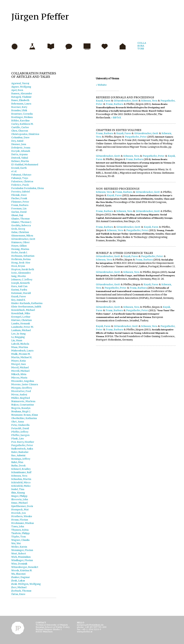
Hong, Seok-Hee (21, 263)
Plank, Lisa (17, 439)
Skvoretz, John (20, 499)
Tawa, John (18, 526)
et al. (14, 171)
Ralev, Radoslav (20, 452)
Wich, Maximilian (21, 557)
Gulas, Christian (20, 232)
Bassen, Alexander (22, 93)
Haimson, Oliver (20, 242)
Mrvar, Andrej (19, 395)
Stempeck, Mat (20, 510)
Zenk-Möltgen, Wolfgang (26, 584)
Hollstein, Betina (21, 259)
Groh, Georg (18, 229)
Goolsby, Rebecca (21, 225)
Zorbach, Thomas (21, 591)
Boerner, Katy (19, 107)
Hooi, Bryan (18, 266)
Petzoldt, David (20, 428)
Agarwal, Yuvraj (20, 83)
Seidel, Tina (18, 489)
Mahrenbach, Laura (22, 351)
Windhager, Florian (22, 560)
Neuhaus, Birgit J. (21, 411)
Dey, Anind (17, 141)
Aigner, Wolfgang (21, 87)
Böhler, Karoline (20, 121)
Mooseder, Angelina (23, 381)
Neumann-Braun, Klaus (25, 415)
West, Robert (19, 554)
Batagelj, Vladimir (21, 97)
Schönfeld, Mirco (21, 482)
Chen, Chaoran (20, 131)
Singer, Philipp (19, 496)
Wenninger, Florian (22, 550)
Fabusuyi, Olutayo (21, 175)
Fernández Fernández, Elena (28, 188)
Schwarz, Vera (19, 476)
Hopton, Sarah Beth (23, 269)
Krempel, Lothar (21, 317)
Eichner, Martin (20, 161)
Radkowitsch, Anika (22, 449)
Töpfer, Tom (18, 537)
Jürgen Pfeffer (40, 16)
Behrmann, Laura (21, 104)
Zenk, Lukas (18, 581)
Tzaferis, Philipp (20, 533)
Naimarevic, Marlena (23, 401)
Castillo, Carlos (20, 127)
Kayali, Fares (18, 296)
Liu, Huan (17, 340)
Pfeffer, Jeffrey (20, 432)
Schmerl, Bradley (21, 469)
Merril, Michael (20, 367)
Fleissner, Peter (20, 202)
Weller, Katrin (19, 547)
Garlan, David (19, 212)
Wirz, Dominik (19, 564)
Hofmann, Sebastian (23, 256)
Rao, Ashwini (18, 455)
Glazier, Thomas (20, 219)
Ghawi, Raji (17, 215)
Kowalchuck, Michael (23, 310)
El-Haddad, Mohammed (25, 165)
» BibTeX (116, 118)
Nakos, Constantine (23, 405)
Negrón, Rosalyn (21, 408)
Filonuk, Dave (19, 195)
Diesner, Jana (19, 144)
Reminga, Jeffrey (21, 459)
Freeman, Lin (19, 208)
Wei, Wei (16, 543)
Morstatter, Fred (21, 391)
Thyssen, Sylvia (20, 530)
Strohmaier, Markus (23, 523)
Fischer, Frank (19, 198)
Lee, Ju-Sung (18, 334)
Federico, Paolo (20, 185)
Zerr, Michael (19, 587)
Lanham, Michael (21, 330)
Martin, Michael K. (22, 357)
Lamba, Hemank (21, 324)
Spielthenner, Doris (22, 506)
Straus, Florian (20, 520)
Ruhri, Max (17, 462)
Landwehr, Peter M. (23, 327)
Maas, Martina (20, 347)
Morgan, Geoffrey (22, 388)
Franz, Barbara (20, 205)
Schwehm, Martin (21, 479)
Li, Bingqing (18, 337)
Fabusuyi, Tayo (20, 178)
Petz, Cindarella (20, 425)
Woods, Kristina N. (22, 570)
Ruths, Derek (18, 466)
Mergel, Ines (18, 364)
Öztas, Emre (18, 594)
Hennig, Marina (20, 249)
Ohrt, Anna (18, 422)
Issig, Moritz (18, 276)
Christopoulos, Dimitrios (25, 134)
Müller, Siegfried (21, 398)
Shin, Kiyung (18, 493)
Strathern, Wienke (22, 516)
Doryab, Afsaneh (21, 151)
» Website (101, 85)
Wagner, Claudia (20, 540)
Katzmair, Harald (21, 293)
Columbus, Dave (20, 137)
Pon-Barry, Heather (23, 442)
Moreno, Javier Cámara (25, 384)
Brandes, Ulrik (19, 110)
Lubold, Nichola (20, 344)
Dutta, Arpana (19, 154)
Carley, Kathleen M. (22, 124)
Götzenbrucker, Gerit (23, 239)
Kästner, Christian (21, 320)
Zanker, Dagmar (21, 577)
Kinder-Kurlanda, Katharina (27, 303)
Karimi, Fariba (19, 290)
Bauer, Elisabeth (20, 100)
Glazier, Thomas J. (21, 222)
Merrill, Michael (20, 371)
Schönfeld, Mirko (21, 486)
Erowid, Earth (19, 168)
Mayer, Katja (18, 361)
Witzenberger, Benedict (25, 567)
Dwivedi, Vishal (20, 158)
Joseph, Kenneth (20, 283)
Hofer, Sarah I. (19, 252)
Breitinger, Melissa (22, 117)
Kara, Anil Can (19, 286)
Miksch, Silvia (19, 374)
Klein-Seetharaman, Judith (26, 307)
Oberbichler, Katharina (24, 418)
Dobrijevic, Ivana (21, 148)
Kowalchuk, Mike (21, 313)
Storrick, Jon (18, 513)
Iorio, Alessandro (21, 273)
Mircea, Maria (19, 378)
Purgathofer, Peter (22, 445)
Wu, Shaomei (18, 574)
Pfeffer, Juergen (20, 435)
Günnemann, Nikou (22, 236)
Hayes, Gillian (19, 246)
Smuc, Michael (19, 503)
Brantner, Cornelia (22, 114)
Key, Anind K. (18, 300)
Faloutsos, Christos (22, 181)
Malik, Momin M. (21, 354)
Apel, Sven (17, 90)
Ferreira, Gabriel (21, 192)
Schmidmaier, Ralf (21, 472)
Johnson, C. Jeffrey (22, 280)
